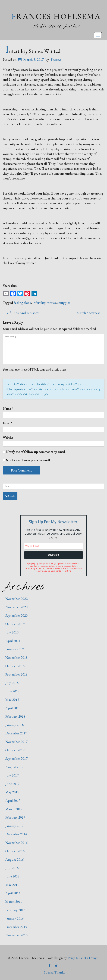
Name (8, 409)
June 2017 (12, 784)
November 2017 (16, 742)
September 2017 (16, 758)
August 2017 (15, 767)
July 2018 (12, 683)
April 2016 (13, 893)
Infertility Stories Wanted (33, 51)
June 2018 (12, 691)
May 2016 (12, 885)
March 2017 (14, 809)
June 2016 (12, 876)
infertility (39, 303)
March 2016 (14, 901)
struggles (64, 303)
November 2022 (16, 599)
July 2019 (12, 632)
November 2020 (16, 607)
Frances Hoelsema (56, 16)
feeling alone (22, 303)
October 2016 (15, 851)
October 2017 (15, 750)
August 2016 (15, 859)
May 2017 (12, 792)
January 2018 (15, 725)
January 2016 (15, 918)
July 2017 (12, 775)
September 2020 (16, 615)
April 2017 (13, 801)
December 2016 (16, 834)
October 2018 (15, 666)
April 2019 (13, 641)
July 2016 (12, 868)
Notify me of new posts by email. (28, 460)
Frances (56, 59)
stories (51, 303)
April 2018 (13, 708)
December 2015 (16, 927)
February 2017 (15, 817)
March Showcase (91, 313)
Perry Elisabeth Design (83, 958)
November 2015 (16, 935)
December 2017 (16, 733)
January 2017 (15, 826)
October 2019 (15, 624)
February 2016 (15, 910)
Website (8, 437)
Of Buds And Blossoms (21, 313)
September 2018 (16, 674)
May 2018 (12, 700)
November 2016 (16, 843)
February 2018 (15, 716)
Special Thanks (54, 972)
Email (7, 423)
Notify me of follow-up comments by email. (36, 452)
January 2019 (15, 649)
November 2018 (16, 657)
